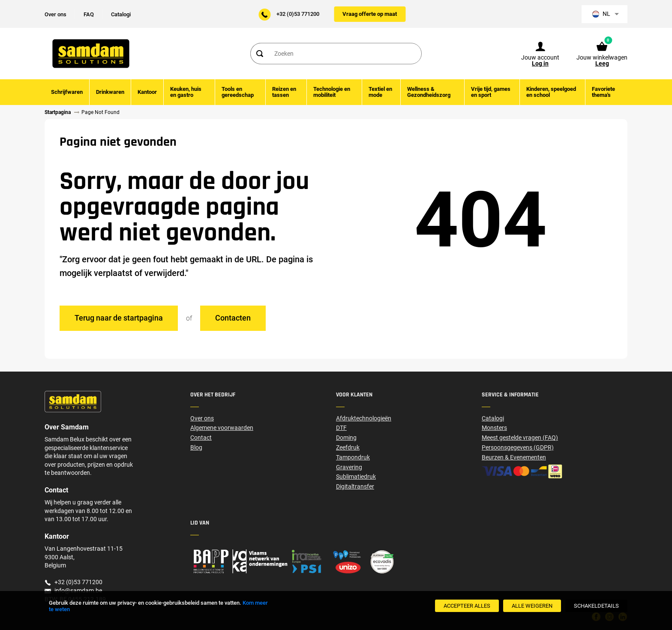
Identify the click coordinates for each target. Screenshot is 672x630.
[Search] (259, 54)
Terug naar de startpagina (119, 318)
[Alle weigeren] (532, 606)
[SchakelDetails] (596, 606)
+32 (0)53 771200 (298, 14)
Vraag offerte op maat (370, 14)
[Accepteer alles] (467, 606)
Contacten (233, 318)
